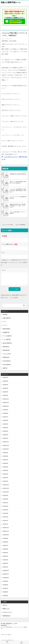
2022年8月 (6, 456)
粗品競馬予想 (6, 332)
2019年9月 (6, 581)
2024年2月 (6, 392)
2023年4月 (6, 428)
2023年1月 (6, 438)
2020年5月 (6, 553)
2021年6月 (6, 506)
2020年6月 (6, 549)
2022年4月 (6, 470)
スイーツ (5, 325)
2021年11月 (6, 488)
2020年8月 (6, 542)
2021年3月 (6, 517)
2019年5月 (6, 596)
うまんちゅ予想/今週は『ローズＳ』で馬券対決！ (18, 213)
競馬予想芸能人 (7, 329)
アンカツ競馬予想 (7, 336)
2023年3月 (6, 431)
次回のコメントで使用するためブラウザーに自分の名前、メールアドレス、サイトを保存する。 (14, 262)
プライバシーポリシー (7, 635)
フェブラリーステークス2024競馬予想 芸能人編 (18, 197)
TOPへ (22, 642)
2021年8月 (6, 499)
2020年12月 (6, 528)
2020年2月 (6, 563)
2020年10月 (6, 535)
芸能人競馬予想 (7, 318)
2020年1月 (6, 567)
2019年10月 (6, 578)
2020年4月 (6, 556)
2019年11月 (6, 574)
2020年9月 (6, 538)
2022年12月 (6, 442)
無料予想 (5, 368)
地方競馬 (5, 314)
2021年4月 (6, 513)
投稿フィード (6, 609)
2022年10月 (6, 449)
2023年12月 (6, 399)
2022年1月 (6, 481)
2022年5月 (6, 467)
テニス (5, 322)
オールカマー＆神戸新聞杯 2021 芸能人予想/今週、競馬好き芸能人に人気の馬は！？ (18, 191)
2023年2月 (6, 435)
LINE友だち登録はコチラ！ (15, 18)
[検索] (14, 305)
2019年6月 (6, 592)
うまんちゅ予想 (13, 41)
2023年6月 (6, 420)
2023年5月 (6, 424)
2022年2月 (6, 478)
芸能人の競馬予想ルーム (11, 2)
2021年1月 (6, 524)
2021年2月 (6, 521)
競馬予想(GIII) (6, 350)
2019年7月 (6, 588)
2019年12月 (6, 571)
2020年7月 (6, 546)
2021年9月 (6, 495)
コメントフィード (7, 612)
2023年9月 (6, 410)
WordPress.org (7, 616)
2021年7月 (6, 503)
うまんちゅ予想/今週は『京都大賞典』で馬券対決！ (22, 225)
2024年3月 (6, 388)
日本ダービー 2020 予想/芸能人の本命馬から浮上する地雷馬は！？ (18, 182)
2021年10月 (6, 492)
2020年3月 (6, 560)
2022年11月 (6, 445)
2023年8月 (6, 413)
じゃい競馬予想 (7, 339)
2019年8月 (6, 585)
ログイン (5, 605)
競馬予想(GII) (6, 357)
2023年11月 (6, 403)
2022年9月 (6, 453)
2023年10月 (6, 406)
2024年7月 (6, 378)
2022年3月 (6, 474)
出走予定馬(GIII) (7, 365)
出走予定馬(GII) (7, 361)
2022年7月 (6, 460)
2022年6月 (6, 463)
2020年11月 (6, 531)
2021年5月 (6, 510)
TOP (10, 624)
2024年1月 (6, 395)
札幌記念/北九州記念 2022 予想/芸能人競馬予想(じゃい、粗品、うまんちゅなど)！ (18, 206)
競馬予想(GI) (5, 41)
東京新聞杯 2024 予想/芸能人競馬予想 (18, 174)
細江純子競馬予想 (7, 343)
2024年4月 (6, 385)
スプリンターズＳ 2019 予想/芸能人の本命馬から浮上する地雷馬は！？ (8, 225)
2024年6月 (6, 381)
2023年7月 (6, 417)
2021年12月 (6, 485)
